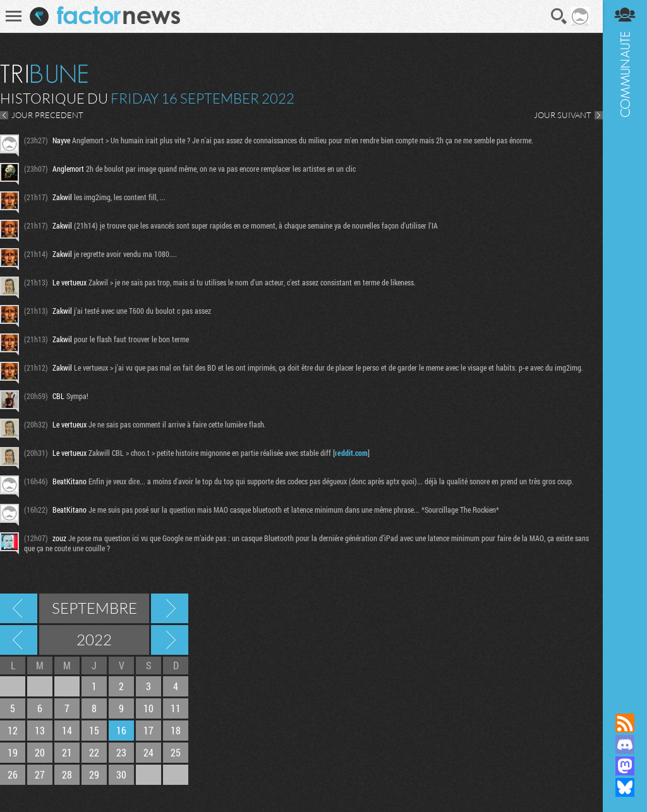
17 (148, 730)
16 (121, 730)
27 (40, 774)
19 (13, 752)
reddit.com (351, 453)
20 (40, 752)
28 (67, 774)
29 (94, 774)
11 (176, 708)
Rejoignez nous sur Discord (625, 744)
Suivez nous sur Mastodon (625, 766)
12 (13, 730)
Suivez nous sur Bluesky (625, 787)
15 (94, 730)
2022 (94, 640)
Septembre (94, 608)
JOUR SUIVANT (563, 115)
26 (13, 774)
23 (121, 752)
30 (121, 774)
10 (148, 708)
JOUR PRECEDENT (47, 115)
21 (67, 752)
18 (176, 730)
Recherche (559, 16)
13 (40, 730)
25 (176, 752)
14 (67, 730)
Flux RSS (625, 723)
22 (94, 752)
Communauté (625, 344)
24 (148, 752)
